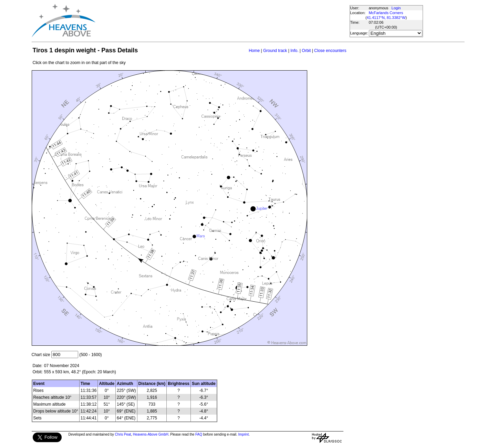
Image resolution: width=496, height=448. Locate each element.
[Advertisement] (222, 21)
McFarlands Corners (386, 13)
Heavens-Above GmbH (151, 434)
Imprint (244, 434)
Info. (294, 51)
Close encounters (330, 51)
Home (254, 51)
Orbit (306, 51)
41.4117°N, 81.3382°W (386, 18)
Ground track (275, 51)
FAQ (199, 434)
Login (396, 8)
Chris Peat (123, 434)
